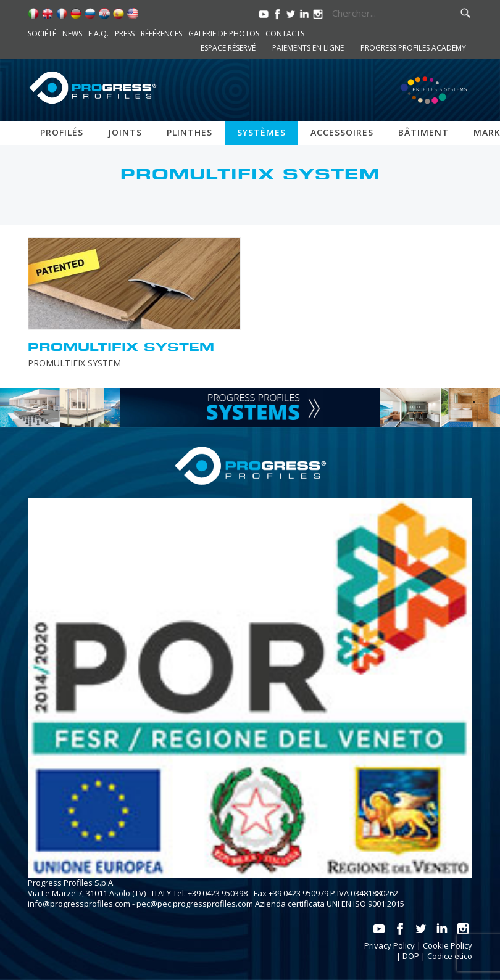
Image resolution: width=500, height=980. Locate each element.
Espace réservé (228, 48)
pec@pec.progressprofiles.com (195, 904)
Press (125, 34)
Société (42, 34)
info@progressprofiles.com (79, 904)
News (72, 34)
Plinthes (190, 132)
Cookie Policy (448, 945)
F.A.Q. (98, 34)
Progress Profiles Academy (413, 48)
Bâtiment (423, 132)
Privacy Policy (390, 945)
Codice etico (450, 956)
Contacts (285, 34)
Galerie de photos (224, 34)
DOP (411, 956)
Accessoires (342, 132)
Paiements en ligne (308, 48)
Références (161, 34)
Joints (125, 132)
